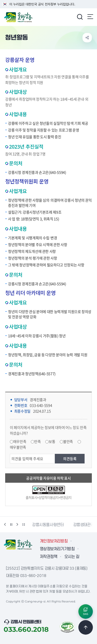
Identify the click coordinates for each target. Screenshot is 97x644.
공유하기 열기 (87, 38)
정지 (11, 525)
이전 (5, 525)
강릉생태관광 (84, 525)
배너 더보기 (24, 525)
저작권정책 (48, 557)
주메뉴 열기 (90, 17)
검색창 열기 (80, 17)
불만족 (68, 441)
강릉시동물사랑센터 (48, 525)
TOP (86, 627)
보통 (52, 441)
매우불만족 (18, 447)
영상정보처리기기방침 (57, 549)
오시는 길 (72, 557)
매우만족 (20, 441)
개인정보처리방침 (54, 541)
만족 (37, 441)
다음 (17, 525)
